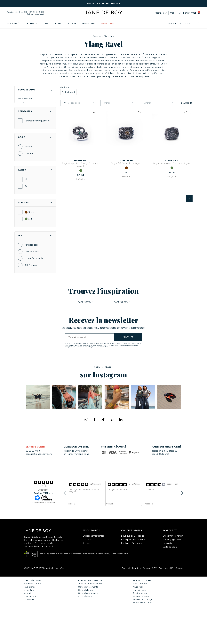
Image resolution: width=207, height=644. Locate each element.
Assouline (23, 118)
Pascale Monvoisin (33, 624)
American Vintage (27, 104)
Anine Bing (23, 113)
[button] (198, 13)
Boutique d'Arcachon (132, 571)
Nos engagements (172, 567)
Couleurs (35, 230)
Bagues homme (122, 330)
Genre (35, 165)
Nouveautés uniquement (37, 149)
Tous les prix (31, 273)
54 (26, 214)
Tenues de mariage (143, 627)
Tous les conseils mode (90, 611)
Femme (29, 174)
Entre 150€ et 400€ (34, 286)
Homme (29, 181)
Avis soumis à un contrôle (44, 530)
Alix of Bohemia (26, 99)
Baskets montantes (143, 630)
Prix (35, 263)
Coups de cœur (35, 90)
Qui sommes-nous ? (173, 564)
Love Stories (30, 615)
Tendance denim (141, 621)
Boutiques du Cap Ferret (133, 567)
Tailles (35, 198)
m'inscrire (128, 365)
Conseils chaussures (89, 621)
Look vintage (139, 618)
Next (181, 521)
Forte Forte (29, 627)
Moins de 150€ (32, 279)
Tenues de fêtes (141, 624)
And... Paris (23, 108)
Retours (86, 571)
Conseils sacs (85, 624)
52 (26, 207)
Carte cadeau (170, 575)
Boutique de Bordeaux (132, 564)
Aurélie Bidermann (27, 123)
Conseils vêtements (88, 615)
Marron (30, 240)
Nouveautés (35, 139)
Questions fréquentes (93, 564)
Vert (28, 247)
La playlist (168, 571)
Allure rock (138, 615)
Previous (66, 521)
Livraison (87, 567)
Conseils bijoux (86, 618)
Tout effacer (69, 92)
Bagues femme (85, 330)
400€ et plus (31, 293)
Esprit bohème (140, 611)
